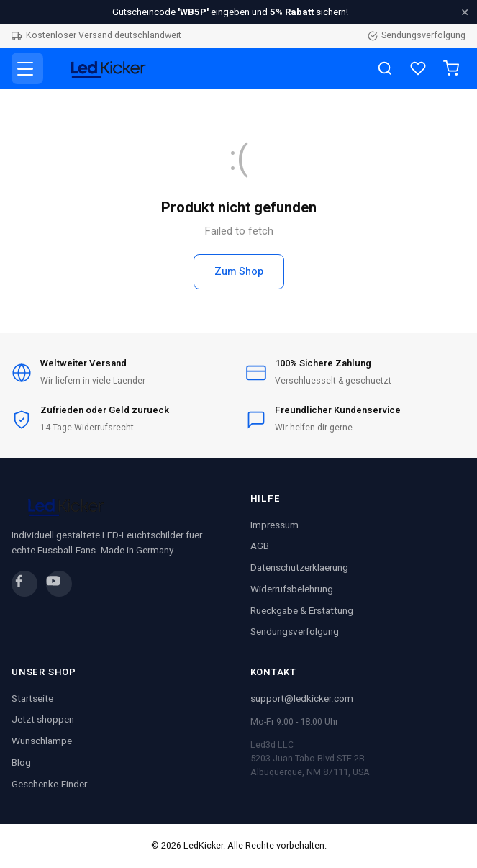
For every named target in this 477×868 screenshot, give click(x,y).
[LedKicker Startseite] (104, 68)
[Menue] (27, 68)
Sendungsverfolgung (417, 35)
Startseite (32, 699)
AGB (260, 546)
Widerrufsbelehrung (292, 589)
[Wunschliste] (418, 68)
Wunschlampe (42, 741)
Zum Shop (239, 272)
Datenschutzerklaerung (299, 568)
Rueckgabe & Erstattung (302, 611)
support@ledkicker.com (302, 699)
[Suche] (385, 68)
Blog (21, 763)
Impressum (274, 525)
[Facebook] (24, 584)
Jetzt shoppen (43, 720)
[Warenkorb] (451, 68)
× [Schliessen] (465, 12)
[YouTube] (59, 584)
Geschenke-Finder (49, 785)
